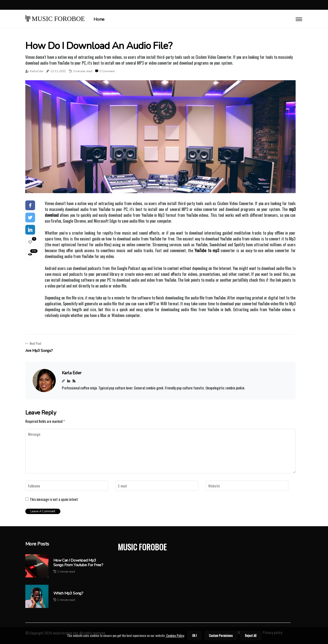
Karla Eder (37, 71)
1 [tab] (160, 187)
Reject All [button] (251, 635)
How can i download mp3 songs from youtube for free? (78, 563)
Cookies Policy (175, 635)
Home (99, 19)
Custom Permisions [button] (221, 635)
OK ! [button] (194, 635)
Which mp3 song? (68, 593)
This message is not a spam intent (54, 499)
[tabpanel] (160, 137)
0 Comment (107, 71)
